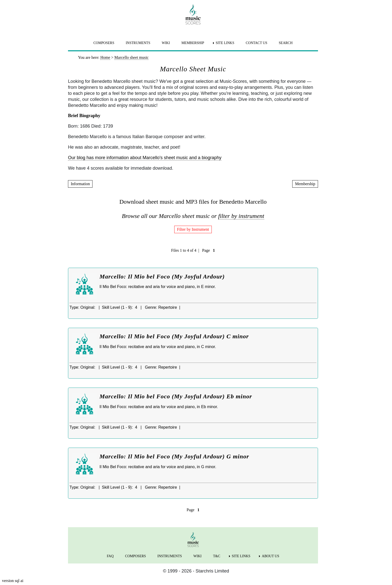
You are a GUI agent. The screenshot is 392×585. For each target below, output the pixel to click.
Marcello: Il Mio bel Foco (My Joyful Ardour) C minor (174, 336)
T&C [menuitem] (217, 556)
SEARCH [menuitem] (286, 43)
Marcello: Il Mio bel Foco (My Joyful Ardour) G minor (174, 456)
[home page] (193, 15)
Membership (305, 184)
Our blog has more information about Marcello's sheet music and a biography (145, 158)
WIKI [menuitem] (166, 43)
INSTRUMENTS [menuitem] (138, 43)
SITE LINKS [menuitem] (225, 43)
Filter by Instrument (193, 229)
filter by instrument (241, 216)
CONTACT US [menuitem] (256, 43)
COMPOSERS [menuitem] (104, 43)
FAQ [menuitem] (110, 556)
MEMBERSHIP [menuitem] (193, 43)
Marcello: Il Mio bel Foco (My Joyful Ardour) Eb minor (176, 396)
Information (80, 184)
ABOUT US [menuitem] (270, 556)
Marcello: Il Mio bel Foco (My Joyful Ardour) (162, 276)
